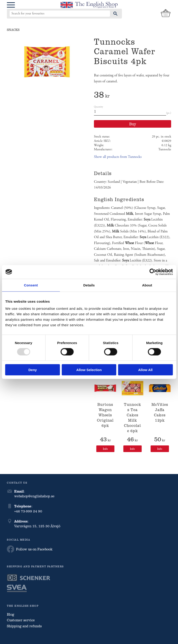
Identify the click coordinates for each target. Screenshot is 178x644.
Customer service (21, 620)
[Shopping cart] (166, 13)
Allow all (145, 370)
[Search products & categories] (60, 13)
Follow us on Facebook (30, 549)
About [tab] (147, 285)
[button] (11, 5)
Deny (33, 370)
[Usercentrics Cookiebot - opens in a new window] (153, 272)
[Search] (115, 13)
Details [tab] (89, 285)
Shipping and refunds (24, 626)
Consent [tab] (31, 285)
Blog (11, 614)
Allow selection (89, 370)
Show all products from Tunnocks (118, 157)
